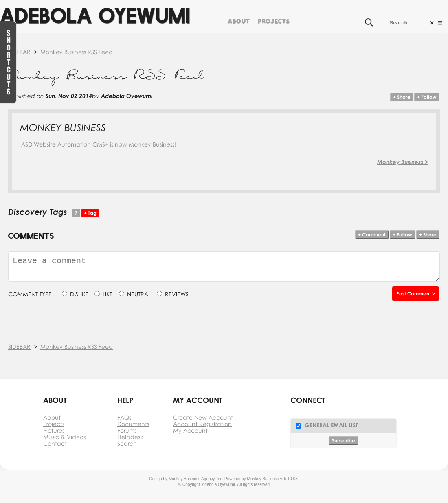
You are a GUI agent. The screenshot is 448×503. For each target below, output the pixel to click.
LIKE (108, 294)
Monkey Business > (403, 162)
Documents (133, 424)
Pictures (54, 430)
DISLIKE (79, 294)
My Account (190, 430)
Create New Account (203, 417)
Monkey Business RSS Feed (77, 52)
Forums (127, 430)
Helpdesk (130, 437)
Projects (274, 20)
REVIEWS (177, 294)
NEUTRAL (139, 294)
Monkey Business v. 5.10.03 (272, 479)
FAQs (124, 417)
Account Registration (202, 424)
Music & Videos (64, 437)
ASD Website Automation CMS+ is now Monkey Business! (99, 144)
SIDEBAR (19, 52)
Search (127, 443)
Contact (55, 443)
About (239, 20)
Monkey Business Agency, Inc (195, 479)
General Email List (331, 425)
